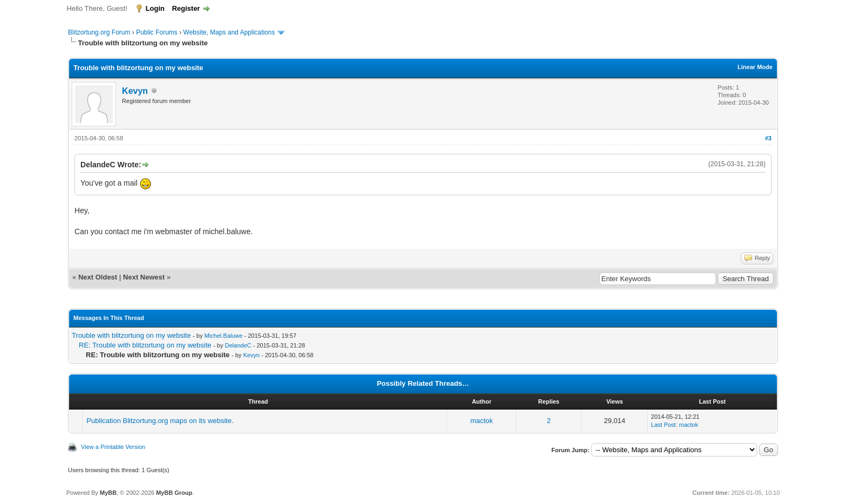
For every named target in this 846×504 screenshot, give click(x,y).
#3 (768, 138)
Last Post (664, 425)
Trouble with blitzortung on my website (131, 335)
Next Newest (144, 277)
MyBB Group (174, 493)
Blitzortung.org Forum (99, 32)
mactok (482, 421)
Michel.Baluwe (224, 336)
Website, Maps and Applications (229, 32)
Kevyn (135, 91)
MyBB (108, 493)
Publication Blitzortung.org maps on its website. (160, 421)
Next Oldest (98, 277)
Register (186, 8)
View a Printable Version (113, 447)
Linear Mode (755, 67)
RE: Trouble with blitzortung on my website (145, 345)
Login (155, 8)
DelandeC (238, 345)
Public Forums (157, 32)
